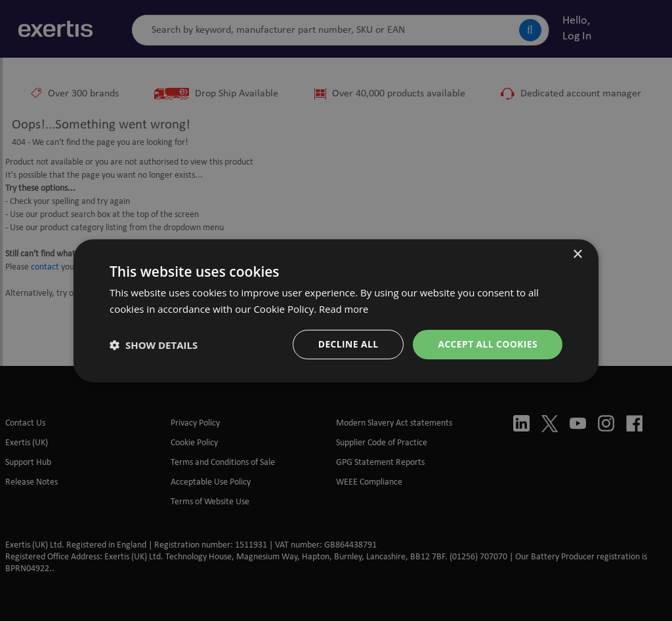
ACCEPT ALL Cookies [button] (487, 344)
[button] (154, 344)
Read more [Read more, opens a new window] (344, 308)
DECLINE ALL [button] (347, 344)
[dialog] (336, 310)
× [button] (577, 254)
